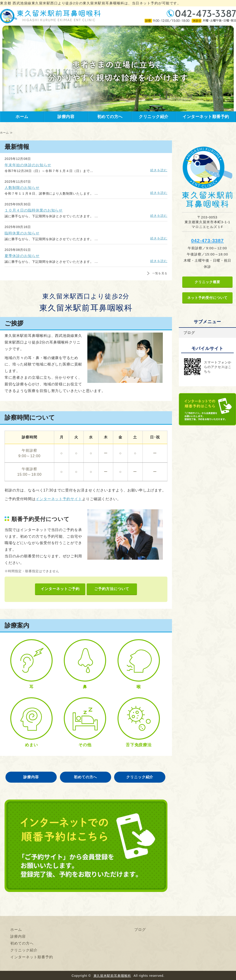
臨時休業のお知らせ (22, 233)
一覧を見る (160, 273)
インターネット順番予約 (206, 117)
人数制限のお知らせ (22, 188)
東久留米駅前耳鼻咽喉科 (112, 976)
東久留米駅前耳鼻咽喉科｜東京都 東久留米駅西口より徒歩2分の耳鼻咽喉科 (50, 16)
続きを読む (159, 170)
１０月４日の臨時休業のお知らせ (34, 210)
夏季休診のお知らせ (22, 256)
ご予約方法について (112, 589)
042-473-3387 (208, 240)
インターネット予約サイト (59, 499)
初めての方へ (110, 117)
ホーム (22, 117)
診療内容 (66, 117)
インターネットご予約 (60, 589)
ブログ (189, 333)
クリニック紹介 (154, 117)
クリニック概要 (207, 282)
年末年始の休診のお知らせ (28, 165)
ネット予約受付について (207, 298)
